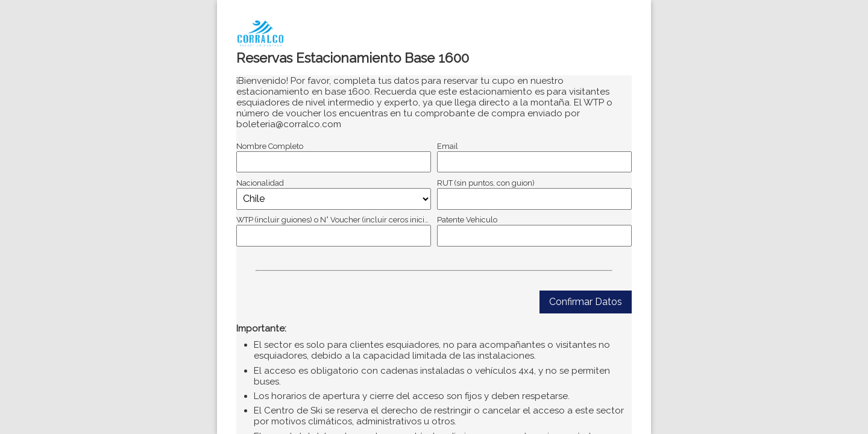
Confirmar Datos (586, 302)
